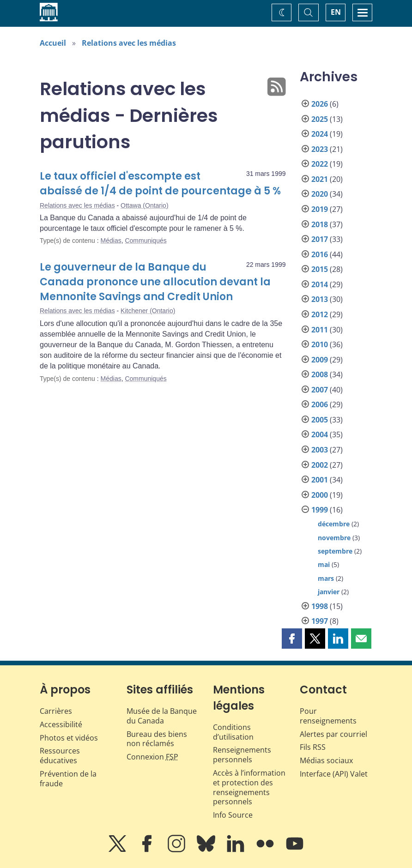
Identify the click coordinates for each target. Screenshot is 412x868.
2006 (320, 404)
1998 (320, 606)
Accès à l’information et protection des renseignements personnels (249, 787)
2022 (320, 164)
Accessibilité (61, 724)
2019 (320, 209)
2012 (320, 314)
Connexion (152, 757)
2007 (320, 390)
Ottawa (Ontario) (144, 205)
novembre (334, 538)
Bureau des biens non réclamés (157, 739)
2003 (320, 450)
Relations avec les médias (129, 43)
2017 (320, 239)
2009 (320, 360)
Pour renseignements (328, 716)
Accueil (53, 43)
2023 (320, 149)
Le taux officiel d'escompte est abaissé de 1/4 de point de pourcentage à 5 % (160, 184)
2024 (320, 134)
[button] (292, 639)
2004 (320, 434)
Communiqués (145, 241)
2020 (320, 194)
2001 (320, 480)
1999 (320, 510)
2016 (320, 254)
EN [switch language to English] (336, 12)
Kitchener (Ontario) (148, 311)
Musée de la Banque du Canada (162, 716)
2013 (320, 299)
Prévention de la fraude (68, 779)
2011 (320, 330)
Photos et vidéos (69, 738)
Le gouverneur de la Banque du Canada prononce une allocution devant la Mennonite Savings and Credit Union (155, 282)
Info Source (233, 815)
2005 (320, 420)
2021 (320, 179)
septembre (335, 551)
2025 (320, 119)
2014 (320, 284)
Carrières (56, 711)
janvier (329, 592)
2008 (320, 374)
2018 (320, 224)
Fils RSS (313, 747)
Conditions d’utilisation (233, 732)
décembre (334, 524)
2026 (320, 104)
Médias (111, 241)
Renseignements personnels (242, 755)
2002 (320, 465)
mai (324, 564)
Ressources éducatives (60, 756)
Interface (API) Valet (334, 774)
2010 (320, 344)
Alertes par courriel (333, 734)
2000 (320, 495)
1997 (320, 621)
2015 (320, 269)
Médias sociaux (326, 760)
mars (326, 578)
